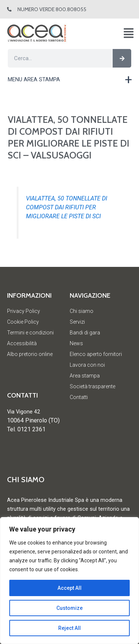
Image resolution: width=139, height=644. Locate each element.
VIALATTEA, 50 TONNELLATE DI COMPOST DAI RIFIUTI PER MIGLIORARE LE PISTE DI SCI (67, 207)
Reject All (69, 628)
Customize (69, 608)
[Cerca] (122, 58)
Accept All (69, 588)
